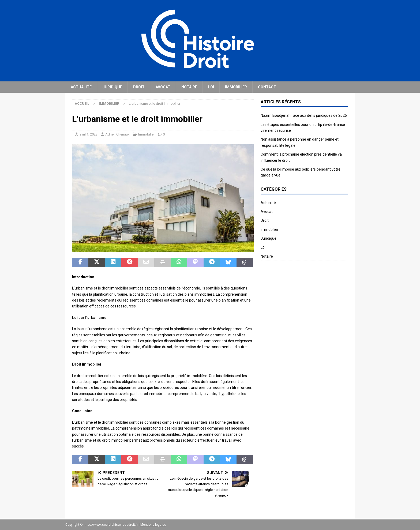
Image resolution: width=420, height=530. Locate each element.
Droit (139, 87)
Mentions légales (153, 525)
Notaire (189, 87)
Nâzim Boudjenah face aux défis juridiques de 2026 (304, 115)
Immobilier (236, 87)
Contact (267, 87)
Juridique (112, 87)
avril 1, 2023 (89, 134)
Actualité (81, 87)
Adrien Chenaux (117, 134)
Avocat (163, 87)
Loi (211, 87)
